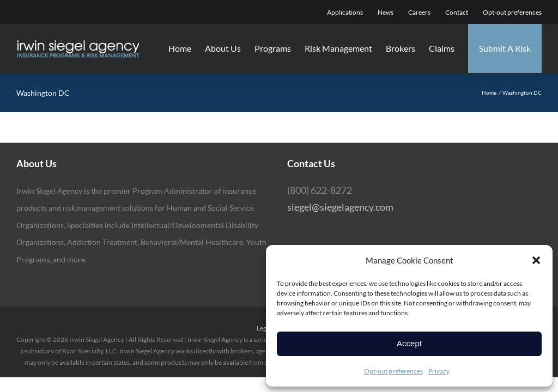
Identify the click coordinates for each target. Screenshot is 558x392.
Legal (264, 328)
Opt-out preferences (393, 371)
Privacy (439, 371)
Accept (409, 343)
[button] (536, 260)
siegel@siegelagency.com (340, 207)
